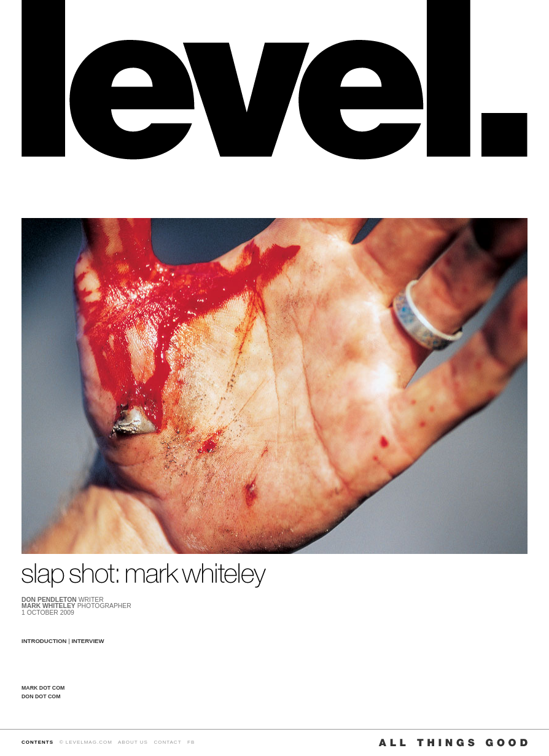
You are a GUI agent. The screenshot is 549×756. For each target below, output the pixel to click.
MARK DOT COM (43, 688)
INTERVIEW (88, 641)
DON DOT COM (41, 696)
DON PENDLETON (49, 600)
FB (191, 742)
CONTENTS (37, 742)
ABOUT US (133, 742)
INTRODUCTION (44, 641)
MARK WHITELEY (49, 606)
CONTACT (167, 742)
